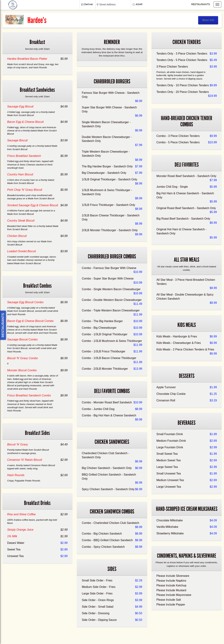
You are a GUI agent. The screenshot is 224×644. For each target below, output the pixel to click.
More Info (208, 20)
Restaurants (201, 4)
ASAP (139, 4)
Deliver (89, 4)
